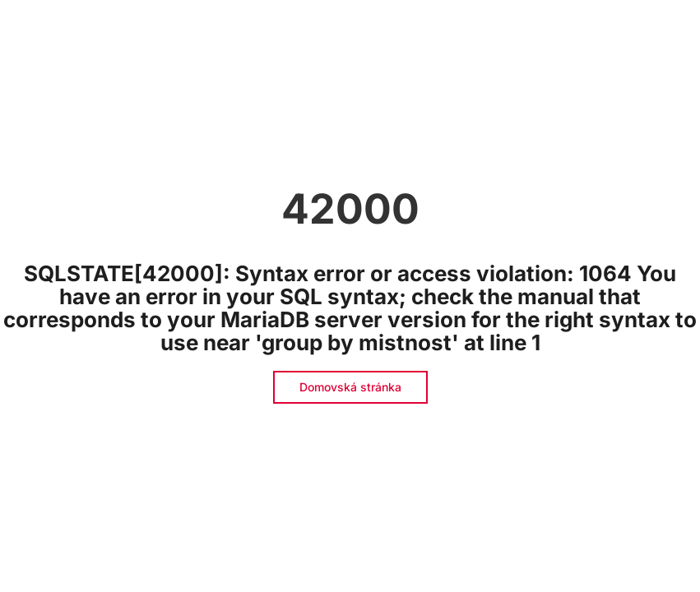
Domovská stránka (350, 387)
